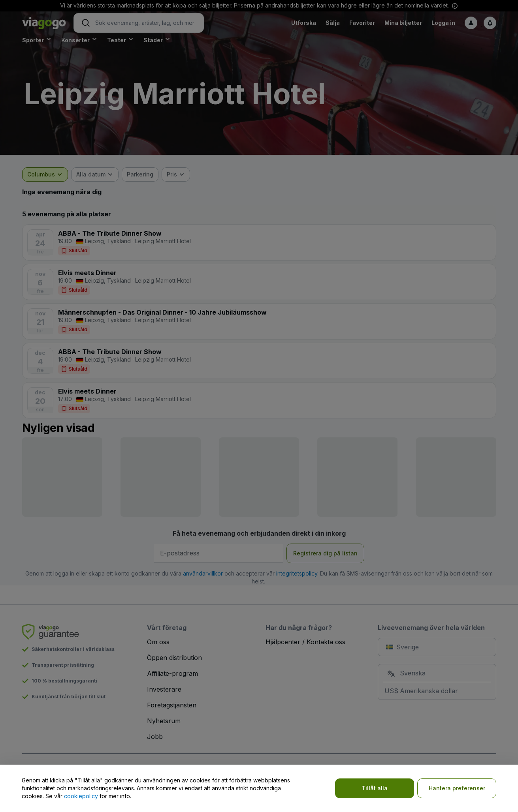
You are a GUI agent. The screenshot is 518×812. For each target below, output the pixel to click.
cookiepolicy (81, 796)
